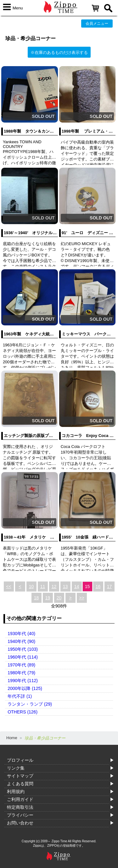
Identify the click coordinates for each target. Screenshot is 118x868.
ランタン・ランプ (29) (30, 704)
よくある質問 (20, 784)
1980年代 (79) (21, 673)
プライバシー (20, 815)
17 (110, 587)
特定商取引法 (20, 807)
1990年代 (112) (23, 681)
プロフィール (20, 760)
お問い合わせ (20, 823)
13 (65, 587)
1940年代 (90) (21, 641)
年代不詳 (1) (20, 696)
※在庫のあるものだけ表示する (59, 53)
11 (43, 587)
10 (31, 587)
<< (8, 587)
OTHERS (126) (22, 712)
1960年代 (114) (23, 657)
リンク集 (16, 768)
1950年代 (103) (23, 649)
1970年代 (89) (21, 665)
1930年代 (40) (21, 634)
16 (98, 587)
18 (37, 598)
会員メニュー (97, 24)
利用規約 (16, 792)
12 (54, 587)
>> (81, 598)
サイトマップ (20, 776)
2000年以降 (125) (25, 688)
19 (48, 598)
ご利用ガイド (20, 799)
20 (59, 598)
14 (77, 587)
